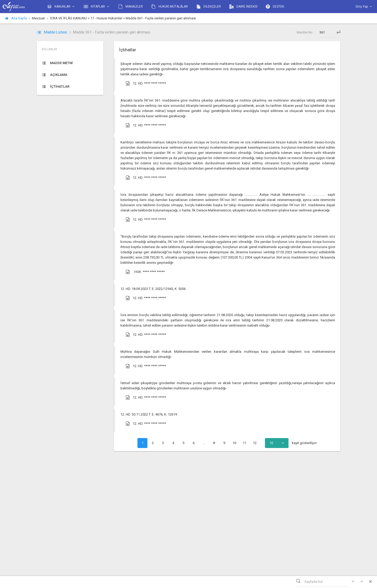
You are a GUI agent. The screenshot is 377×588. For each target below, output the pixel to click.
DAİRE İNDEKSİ (243, 7)
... (204, 443)
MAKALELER (131, 7)
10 (234, 443)
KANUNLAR (61, 7)
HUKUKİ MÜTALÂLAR (170, 7)
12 (255, 443)
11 (245, 443)
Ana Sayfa (16, 18)
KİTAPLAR (97, 7)
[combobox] (277, 443)
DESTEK (275, 7)
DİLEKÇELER (209, 7)
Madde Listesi (52, 32)
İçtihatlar (127, 50)
